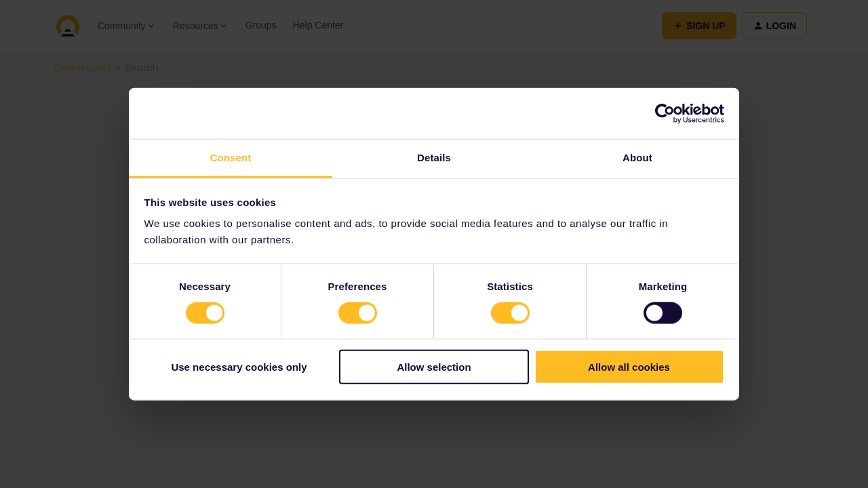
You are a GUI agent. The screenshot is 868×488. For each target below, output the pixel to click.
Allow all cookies (629, 367)
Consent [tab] (231, 158)
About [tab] (637, 158)
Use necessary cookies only (239, 367)
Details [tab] (434, 158)
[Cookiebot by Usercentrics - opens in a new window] (665, 113)
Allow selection (434, 367)
